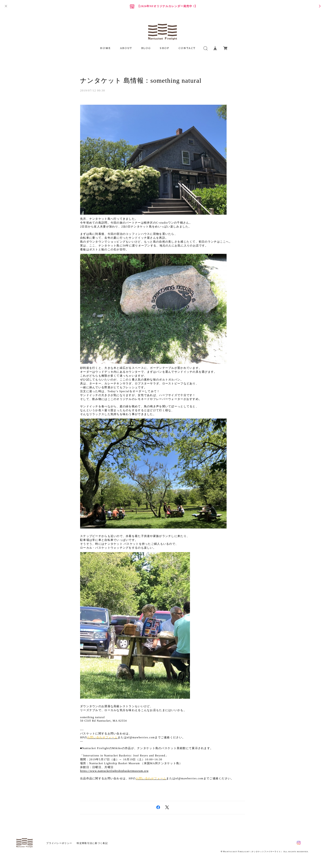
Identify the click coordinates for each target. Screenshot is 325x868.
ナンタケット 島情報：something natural (141, 81)
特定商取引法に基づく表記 (92, 843)
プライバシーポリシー (59, 843)
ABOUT (126, 48)
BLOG (146, 48)
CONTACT (187, 48)
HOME (105, 48)
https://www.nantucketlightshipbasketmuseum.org (114, 771)
